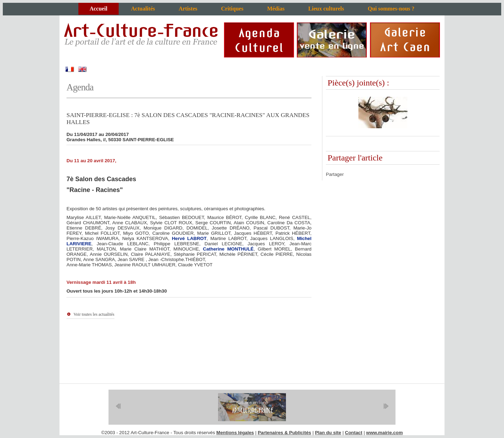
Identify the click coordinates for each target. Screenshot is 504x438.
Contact (354, 433)
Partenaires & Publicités (284, 433)
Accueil (99, 9)
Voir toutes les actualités (94, 314)
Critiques (232, 9)
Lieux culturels (326, 9)
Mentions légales (235, 433)
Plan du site (328, 433)
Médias (276, 9)
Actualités (143, 9)
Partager (335, 174)
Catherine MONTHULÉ (228, 249)
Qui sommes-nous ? (391, 9)
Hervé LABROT (189, 238)
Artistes (188, 9)
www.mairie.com (384, 433)
